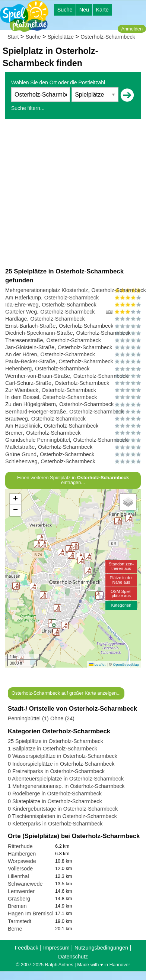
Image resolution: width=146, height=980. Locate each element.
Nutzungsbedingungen (101, 948)
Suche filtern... (28, 108)
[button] (72, 555)
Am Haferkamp (23, 298)
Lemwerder (21, 891)
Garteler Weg (21, 312)
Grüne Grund (21, 454)
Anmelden (132, 29)
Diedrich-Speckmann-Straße (39, 333)
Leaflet (97, 664)
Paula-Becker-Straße (30, 361)
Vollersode (20, 869)
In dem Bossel (22, 397)
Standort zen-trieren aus (121, 566)
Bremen (17, 906)
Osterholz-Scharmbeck (108, 37)
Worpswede (22, 861)
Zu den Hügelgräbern (31, 404)
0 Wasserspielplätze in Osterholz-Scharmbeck (63, 756)
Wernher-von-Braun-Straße (38, 376)
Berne (15, 929)
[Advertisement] (70, 193)
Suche (65, 10)
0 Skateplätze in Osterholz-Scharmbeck (55, 801)
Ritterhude (20, 846)
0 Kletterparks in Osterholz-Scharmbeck (55, 824)
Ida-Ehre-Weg (22, 305)
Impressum (56, 948)
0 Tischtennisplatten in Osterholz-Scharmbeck (62, 816)
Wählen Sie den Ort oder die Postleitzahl (58, 82)
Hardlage (16, 319)
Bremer (14, 433)
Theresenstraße (24, 340)
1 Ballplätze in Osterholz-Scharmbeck (53, 749)
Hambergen (22, 854)
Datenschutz (73, 957)
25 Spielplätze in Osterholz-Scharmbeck (55, 741)
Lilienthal (18, 876)
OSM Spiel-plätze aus (121, 593)
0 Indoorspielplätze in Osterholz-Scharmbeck (61, 764)
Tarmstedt (20, 921)
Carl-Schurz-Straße (28, 383)
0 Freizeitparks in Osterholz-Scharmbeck (56, 771)
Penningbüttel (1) (28, 718)
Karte (102, 10)
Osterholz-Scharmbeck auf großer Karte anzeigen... (66, 693)
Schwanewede (25, 884)
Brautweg (17, 419)
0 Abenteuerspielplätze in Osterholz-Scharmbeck (66, 779)
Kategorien (121, 605)
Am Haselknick (23, 426)
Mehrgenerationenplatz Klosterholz (47, 290)
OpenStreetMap (126, 664)
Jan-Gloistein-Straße (30, 347)
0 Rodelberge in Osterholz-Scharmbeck (55, 794)
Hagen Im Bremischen (34, 914)
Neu (84, 10)
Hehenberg (18, 369)
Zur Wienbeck (22, 390)
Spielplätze (61, 37)
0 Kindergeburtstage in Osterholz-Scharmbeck (63, 809)
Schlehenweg (21, 461)
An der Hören (21, 354)
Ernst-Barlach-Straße (30, 326)
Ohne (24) (62, 718)
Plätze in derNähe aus (121, 580)
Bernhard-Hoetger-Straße (36, 412)
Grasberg (19, 899)
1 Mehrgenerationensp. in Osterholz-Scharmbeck (66, 786)
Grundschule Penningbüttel (38, 440)
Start (13, 37)
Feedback (26, 948)
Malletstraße (20, 447)
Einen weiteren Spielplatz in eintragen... (73, 480)
